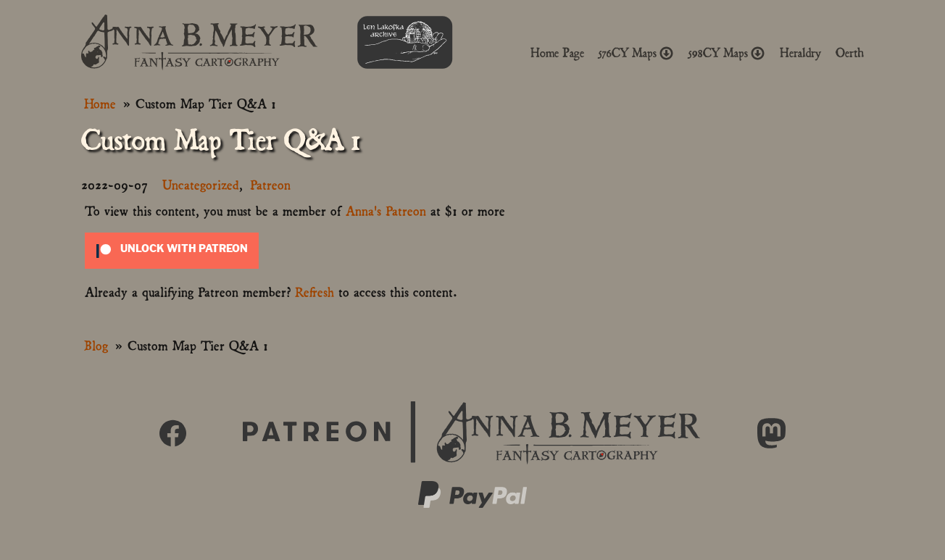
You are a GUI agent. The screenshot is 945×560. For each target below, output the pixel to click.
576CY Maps (636, 53)
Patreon (270, 184)
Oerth (850, 53)
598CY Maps (727, 53)
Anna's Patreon (386, 210)
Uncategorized (201, 184)
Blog (96, 344)
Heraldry (800, 53)
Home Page (557, 53)
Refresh (315, 291)
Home (100, 103)
